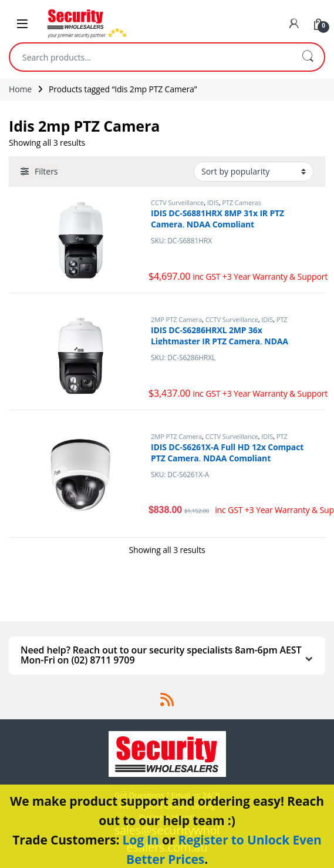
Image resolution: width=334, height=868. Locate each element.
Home (20, 89)
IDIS (213, 202)
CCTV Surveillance (177, 202)
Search (308, 57)
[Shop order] (254, 172)
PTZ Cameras (242, 202)
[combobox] (151, 57)
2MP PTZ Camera (176, 319)
